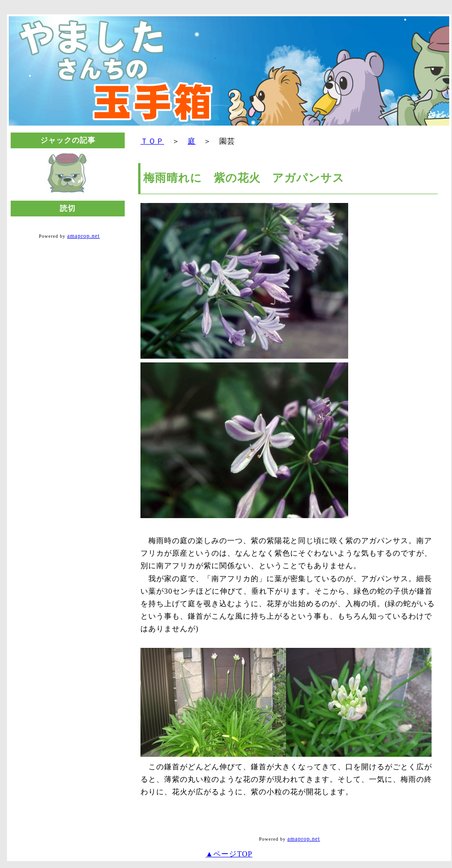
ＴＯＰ (152, 141)
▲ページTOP (229, 854)
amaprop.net (84, 236)
